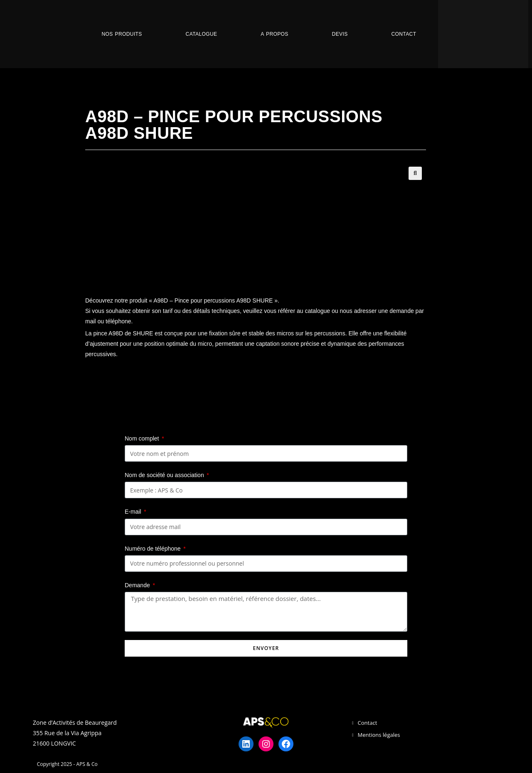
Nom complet (143, 438)
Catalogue (202, 34)
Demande (138, 585)
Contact (404, 34)
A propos (274, 34)
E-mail (134, 512)
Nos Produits (122, 34)
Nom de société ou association (165, 475)
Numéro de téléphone (154, 549)
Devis (340, 34)
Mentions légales (379, 735)
